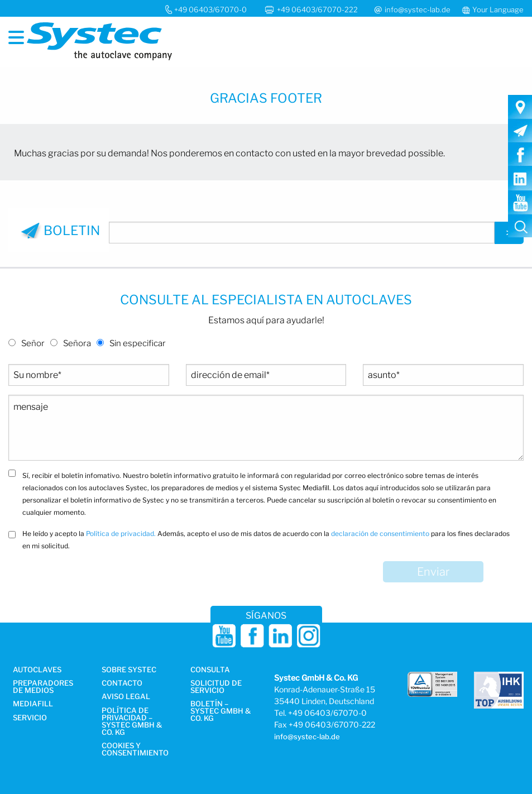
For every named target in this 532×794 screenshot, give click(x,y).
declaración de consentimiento (380, 534)
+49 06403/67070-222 (318, 9)
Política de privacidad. (121, 534)
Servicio (30, 718)
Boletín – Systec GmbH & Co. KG (221, 711)
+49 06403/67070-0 (210, 9)
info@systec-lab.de (418, 9)
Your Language (498, 9)
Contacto (122, 683)
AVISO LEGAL (126, 697)
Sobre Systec (129, 670)
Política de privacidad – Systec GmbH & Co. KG (132, 722)
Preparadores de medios (43, 687)
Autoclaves (37, 670)
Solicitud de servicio (216, 687)
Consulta (210, 670)
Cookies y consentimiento (135, 750)
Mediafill (33, 704)
